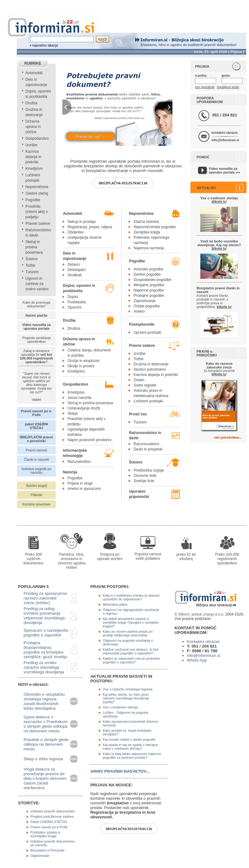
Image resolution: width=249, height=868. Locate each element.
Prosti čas (138, 414)
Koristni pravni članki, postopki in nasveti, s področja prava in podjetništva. (218, 297)
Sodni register (145, 385)
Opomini (75, 307)
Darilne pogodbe (147, 274)
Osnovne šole (145, 476)
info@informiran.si (225, 140)
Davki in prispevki (148, 449)
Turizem (32, 272)
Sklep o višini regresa (43, 759)
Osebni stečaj (37, 193)
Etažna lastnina (146, 222)
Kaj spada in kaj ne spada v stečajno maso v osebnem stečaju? (130, 747)
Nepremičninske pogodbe (155, 227)
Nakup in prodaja (82, 222)
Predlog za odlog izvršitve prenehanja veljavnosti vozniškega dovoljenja (44, 616)
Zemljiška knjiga (147, 232)
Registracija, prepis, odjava (90, 227)
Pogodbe (33, 200)
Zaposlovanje (145, 301)
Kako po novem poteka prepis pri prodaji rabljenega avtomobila (128, 633)
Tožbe (30, 265)
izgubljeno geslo (228, 87)
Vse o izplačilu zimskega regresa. (128, 689)
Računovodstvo (147, 444)
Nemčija (70, 472)
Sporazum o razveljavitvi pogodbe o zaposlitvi (46, 633)
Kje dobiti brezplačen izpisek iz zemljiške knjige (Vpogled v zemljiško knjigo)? (131, 622)
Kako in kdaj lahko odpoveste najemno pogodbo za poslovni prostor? (132, 756)
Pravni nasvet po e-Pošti (49, 827)
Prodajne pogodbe (149, 296)
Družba (31, 103)
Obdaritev (76, 232)
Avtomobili (34, 73)
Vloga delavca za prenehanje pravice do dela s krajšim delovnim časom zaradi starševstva (45, 778)
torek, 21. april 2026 (211, 52)
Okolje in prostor (81, 366)
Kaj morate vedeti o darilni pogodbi (129, 739)
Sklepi (73, 414)
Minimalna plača (115, 604)
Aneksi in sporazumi (84, 489)
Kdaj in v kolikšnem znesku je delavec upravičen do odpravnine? (131, 597)
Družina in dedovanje (151, 364)
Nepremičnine (37, 187)
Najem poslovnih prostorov (90, 440)
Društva (74, 328)
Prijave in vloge (80, 483)
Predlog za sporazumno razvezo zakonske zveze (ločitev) (45, 598)
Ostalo (139, 380)
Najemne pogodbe (149, 290)
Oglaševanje (40, 856)
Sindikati (75, 275)
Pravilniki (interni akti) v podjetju (37, 212)
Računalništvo (79, 462)
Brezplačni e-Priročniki (47, 850)
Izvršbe (31, 145)
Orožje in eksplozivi (84, 361)
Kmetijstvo (34, 169)
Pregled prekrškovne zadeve (52, 816)
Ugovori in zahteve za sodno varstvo (37, 284)
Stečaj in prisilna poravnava (34, 247)
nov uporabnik (205, 87)
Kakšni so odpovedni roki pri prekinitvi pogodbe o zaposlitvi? (131, 660)
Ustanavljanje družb (84, 408)
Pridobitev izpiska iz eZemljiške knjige (45, 834)
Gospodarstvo (37, 138)
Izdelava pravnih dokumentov (53, 811)
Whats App (197, 660)
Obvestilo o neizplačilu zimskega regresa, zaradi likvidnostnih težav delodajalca (44, 701)
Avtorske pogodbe (149, 269)
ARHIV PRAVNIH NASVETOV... (120, 771)
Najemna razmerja (149, 248)
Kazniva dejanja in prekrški (33, 157)
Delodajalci (77, 270)
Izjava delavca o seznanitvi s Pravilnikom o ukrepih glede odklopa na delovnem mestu (46, 724)
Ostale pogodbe (147, 306)
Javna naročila (80, 398)
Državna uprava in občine (33, 127)
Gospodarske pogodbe (152, 280)
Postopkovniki (142, 324)
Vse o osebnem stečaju (120, 707)
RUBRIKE (33, 63)
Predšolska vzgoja (149, 470)
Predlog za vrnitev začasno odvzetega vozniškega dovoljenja (44, 667)
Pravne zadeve (38, 224)
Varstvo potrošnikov (150, 369)
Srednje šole (144, 481)
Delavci (74, 264)
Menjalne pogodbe (149, 285)
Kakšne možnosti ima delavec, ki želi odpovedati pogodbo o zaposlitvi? (130, 651)
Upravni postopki (147, 332)
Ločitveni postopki (148, 401)
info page (9, 4)
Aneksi (139, 311)
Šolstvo (31, 259)
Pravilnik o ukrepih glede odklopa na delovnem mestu (46, 744)
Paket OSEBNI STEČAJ (49, 822)
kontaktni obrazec (225, 133)
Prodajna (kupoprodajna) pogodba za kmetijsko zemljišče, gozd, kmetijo (45, 650)
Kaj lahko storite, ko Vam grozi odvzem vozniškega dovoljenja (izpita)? (126, 698)
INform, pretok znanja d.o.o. (201, 614)
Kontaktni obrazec (204, 642)
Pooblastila (77, 302)
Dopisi (73, 297)
